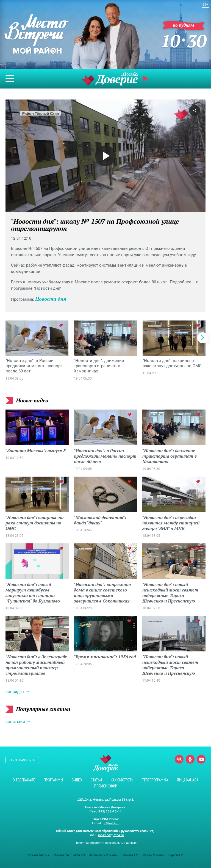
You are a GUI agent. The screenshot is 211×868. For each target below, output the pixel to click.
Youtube (201, 759)
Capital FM (176, 855)
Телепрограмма (155, 780)
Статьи (96, 780)
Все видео (15, 692)
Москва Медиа (38, 855)
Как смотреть (122, 780)
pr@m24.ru (111, 823)
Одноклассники (190, 759)
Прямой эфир (146, 79)
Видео (77, 780)
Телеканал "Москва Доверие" (110, 78)
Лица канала (188, 780)
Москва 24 (61, 855)
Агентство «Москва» (104, 855)
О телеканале (24, 780)
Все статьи (15, 722)
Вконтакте (179, 759)
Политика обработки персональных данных (106, 843)
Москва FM (131, 855)
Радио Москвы (153, 855)
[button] (203, 338)
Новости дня (51, 299)
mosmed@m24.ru (111, 835)
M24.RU (79, 855)
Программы (53, 780)
